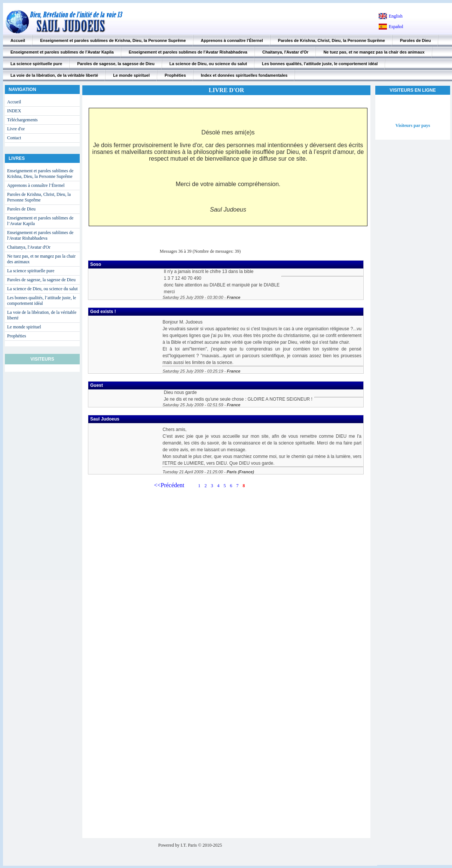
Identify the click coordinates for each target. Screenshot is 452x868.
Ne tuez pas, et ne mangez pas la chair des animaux (374, 52)
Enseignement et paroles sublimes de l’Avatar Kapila (62, 52)
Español (396, 27)
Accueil (18, 40)
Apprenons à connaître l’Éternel (232, 40)
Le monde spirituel (131, 75)
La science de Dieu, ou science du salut (208, 64)
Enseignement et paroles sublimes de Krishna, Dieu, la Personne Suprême (113, 40)
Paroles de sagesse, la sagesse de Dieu (116, 64)
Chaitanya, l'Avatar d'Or (285, 52)
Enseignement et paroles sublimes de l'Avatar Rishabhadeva (188, 52)
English (396, 16)
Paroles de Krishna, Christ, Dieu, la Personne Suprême (332, 40)
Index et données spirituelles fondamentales (244, 75)
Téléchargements (22, 120)
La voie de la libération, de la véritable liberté (54, 75)
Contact (14, 138)
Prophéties (175, 75)
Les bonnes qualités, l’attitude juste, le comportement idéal (320, 64)
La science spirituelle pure (36, 64)
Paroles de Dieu (416, 40)
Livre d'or (16, 129)
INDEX (14, 111)
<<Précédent (169, 485)
